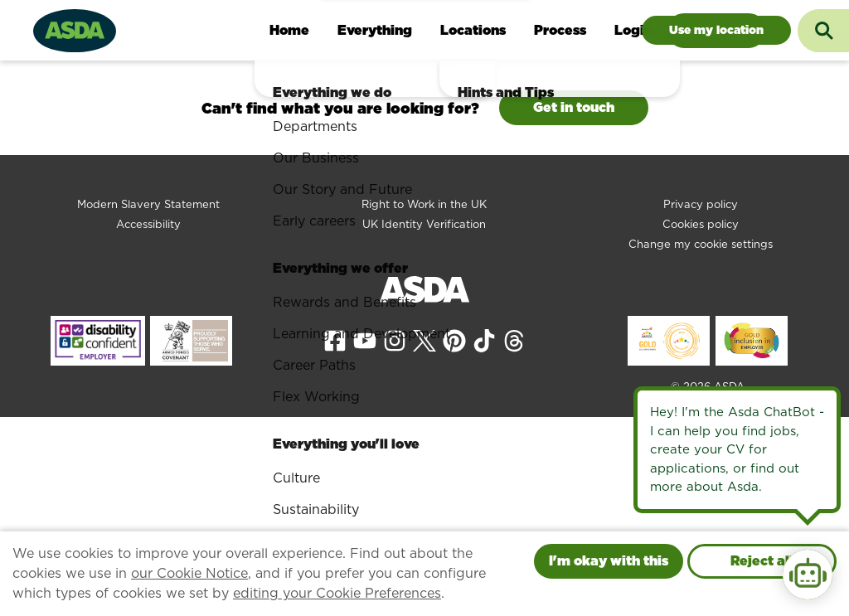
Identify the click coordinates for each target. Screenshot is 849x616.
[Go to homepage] (75, 29)
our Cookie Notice (189, 573)
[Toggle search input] (823, 31)
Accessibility (148, 224)
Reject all (762, 561)
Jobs (716, 30)
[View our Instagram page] (395, 340)
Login (633, 30)
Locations (473, 30)
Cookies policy (701, 224)
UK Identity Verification (424, 224)
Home (289, 30)
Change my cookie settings (701, 244)
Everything (375, 30)
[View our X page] (424, 340)
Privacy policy (701, 204)
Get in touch (574, 107)
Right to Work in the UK (424, 204)
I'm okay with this (609, 561)
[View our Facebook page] (335, 340)
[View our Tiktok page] (484, 340)
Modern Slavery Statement (148, 204)
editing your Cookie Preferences (337, 593)
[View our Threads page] (514, 340)
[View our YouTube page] (365, 340)
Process (560, 30)
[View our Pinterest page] (454, 340)
